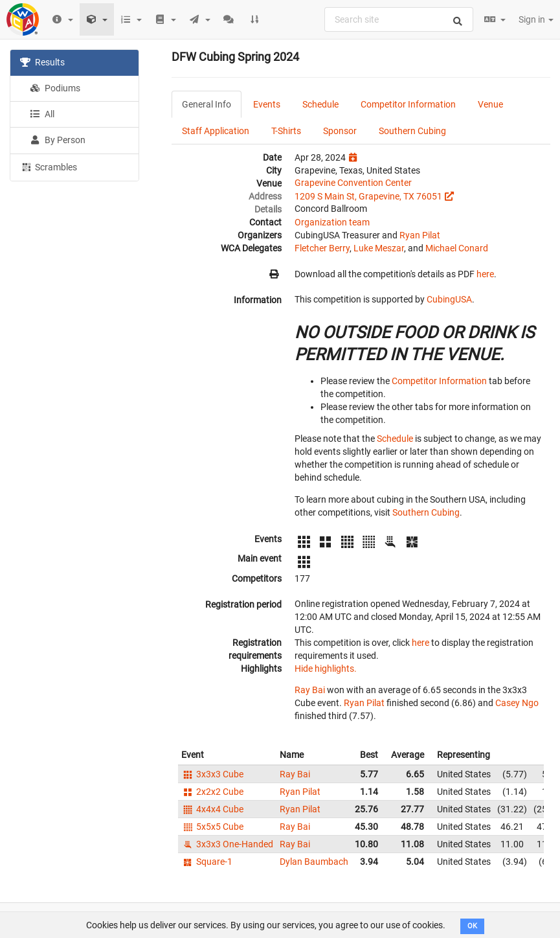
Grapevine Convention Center (353, 183)
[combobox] (399, 19)
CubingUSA (449, 299)
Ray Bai (310, 690)
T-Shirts (286, 131)
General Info (207, 104)
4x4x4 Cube (212, 809)
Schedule (320, 104)
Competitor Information (408, 104)
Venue (490, 104)
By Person (58, 140)
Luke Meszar (379, 248)
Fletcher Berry (322, 248)
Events (267, 104)
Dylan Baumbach (314, 862)
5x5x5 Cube (212, 827)
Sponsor (340, 131)
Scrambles (49, 166)
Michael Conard (457, 248)
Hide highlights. (326, 669)
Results (42, 62)
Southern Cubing (412, 131)
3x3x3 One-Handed (227, 844)
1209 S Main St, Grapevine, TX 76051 (368, 196)
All (42, 114)
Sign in (536, 19)
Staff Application (216, 131)
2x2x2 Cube (212, 792)
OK (472, 926)
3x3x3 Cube (212, 774)
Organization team (332, 222)
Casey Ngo (517, 703)
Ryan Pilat (420, 235)
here (485, 274)
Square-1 (207, 862)
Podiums (55, 88)
